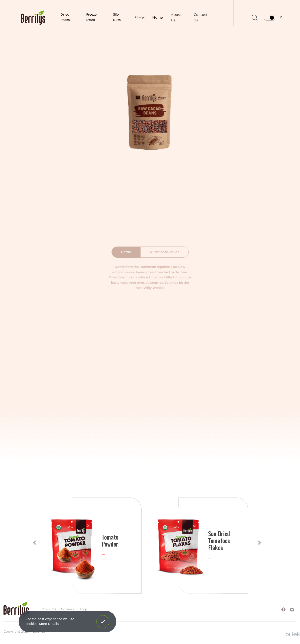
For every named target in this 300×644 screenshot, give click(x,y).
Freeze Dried (91, 17)
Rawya (140, 18)
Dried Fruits (65, 17)
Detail (126, 252)
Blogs (83, 609)
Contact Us (201, 18)
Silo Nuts (117, 17)
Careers (67, 609)
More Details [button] (49, 624)
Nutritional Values (164, 252)
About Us (176, 18)
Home (158, 18)
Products (49, 609)
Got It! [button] (103, 618)
